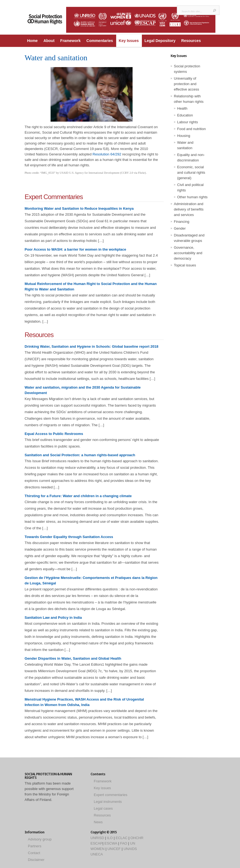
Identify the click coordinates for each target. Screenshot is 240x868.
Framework (70, 41)
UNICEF (114, 849)
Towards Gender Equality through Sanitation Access (69, 537)
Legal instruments (108, 802)
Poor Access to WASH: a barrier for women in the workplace (75, 249)
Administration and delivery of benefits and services (189, 209)
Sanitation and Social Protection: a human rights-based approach (80, 455)
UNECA (97, 854)
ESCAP (96, 843)
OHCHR (137, 838)
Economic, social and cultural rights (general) (191, 172)
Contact (34, 853)
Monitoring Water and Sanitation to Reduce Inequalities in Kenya (79, 208)
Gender (180, 228)
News (98, 822)
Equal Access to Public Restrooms (54, 434)
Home (32, 41)
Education (185, 115)
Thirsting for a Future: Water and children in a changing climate (78, 496)
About (49, 41)
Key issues (102, 788)
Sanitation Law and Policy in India (53, 618)
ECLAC (122, 838)
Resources (191, 41)
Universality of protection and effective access (186, 84)
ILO (110, 838)
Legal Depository (160, 41)
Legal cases (103, 808)
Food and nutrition (191, 129)
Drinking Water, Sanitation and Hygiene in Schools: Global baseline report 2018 (91, 346)
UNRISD (97, 838)
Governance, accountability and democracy (188, 253)
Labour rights (188, 122)
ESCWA (111, 843)
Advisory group (40, 839)
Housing (184, 136)
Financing (182, 222)
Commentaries (100, 41)
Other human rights (192, 197)
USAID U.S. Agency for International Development (89, 173)
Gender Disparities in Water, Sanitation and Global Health (73, 658)
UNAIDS (130, 849)
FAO (124, 843)
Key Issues (129, 41)
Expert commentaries (111, 795)
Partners (35, 846)
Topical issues (185, 265)
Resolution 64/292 (107, 154)
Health (182, 108)
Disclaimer (36, 860)
